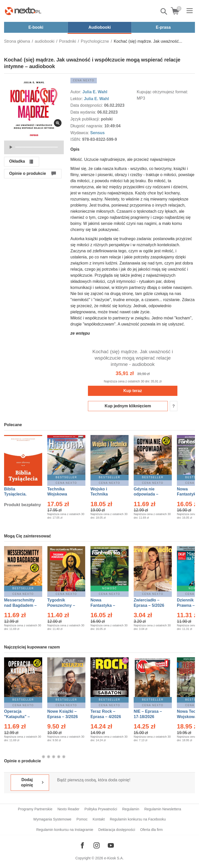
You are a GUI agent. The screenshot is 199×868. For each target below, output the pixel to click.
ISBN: (76, 139)
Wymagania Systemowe (52, 819)
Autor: (76, 92)
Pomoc (82, 819)
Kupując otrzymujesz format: (162, 92)
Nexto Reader (68, 809)
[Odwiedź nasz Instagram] (97, 845)
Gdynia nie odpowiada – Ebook (146, 494)
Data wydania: (84, 112)
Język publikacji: (86, 119)
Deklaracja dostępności (117, 830)
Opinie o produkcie (28, 173)
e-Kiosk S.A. (114, 858)
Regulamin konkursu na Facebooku (138, 819)
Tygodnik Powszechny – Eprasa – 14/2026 (64, 605)
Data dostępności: (87, 105)
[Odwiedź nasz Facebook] (82, 845)
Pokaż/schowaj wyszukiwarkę (164, 11)
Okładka (17, 161)
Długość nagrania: (87, 126)
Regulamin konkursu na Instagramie (65, 830)
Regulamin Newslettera (163, 809)
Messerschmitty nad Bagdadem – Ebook (20, 605)
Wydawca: (80, 133)
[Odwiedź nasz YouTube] (111, 845)
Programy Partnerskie (35, 809)
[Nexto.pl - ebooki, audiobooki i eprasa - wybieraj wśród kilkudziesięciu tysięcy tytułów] (23, 11)
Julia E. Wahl (95, 92)
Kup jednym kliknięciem (128, 406)
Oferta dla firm (152, 830)
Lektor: (77, 99)
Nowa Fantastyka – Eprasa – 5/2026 (106, 605)
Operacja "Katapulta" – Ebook (17, 717)
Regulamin (131, 809)
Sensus (97, 133)
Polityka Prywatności (101, 809)
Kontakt (98, 819)
